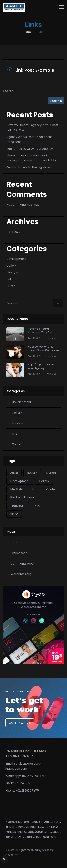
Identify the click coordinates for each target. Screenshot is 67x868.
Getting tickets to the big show (28, 167)
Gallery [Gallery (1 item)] (44, 481)
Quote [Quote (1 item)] (51, 489)
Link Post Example (35, 70)
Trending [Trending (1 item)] (16, 506)
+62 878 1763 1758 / (35, 776)
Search (8, 91)
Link (9, 279)
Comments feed (22, 564)
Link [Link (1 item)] (34, 489)
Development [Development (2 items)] (20, 481)
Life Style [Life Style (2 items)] (16, 489)
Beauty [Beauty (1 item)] (32, 473)
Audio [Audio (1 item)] (14, 473)
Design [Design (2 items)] (51, 473)
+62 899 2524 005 (18, 783)
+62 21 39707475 (27, 791)
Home (28, 32)
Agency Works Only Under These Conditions (44, 349)
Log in (14, 542)
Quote (11, 286)
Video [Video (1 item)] (14, 514)
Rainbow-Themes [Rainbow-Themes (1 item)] (23, 497)
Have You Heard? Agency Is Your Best (41, 331)
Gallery (12, 266)
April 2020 (13, 232)
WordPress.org (21, 574)
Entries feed (19, 553)
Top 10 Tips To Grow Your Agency (30, 149)
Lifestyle (12, 272)
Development (16, 259)
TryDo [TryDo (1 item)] (36, 506)
